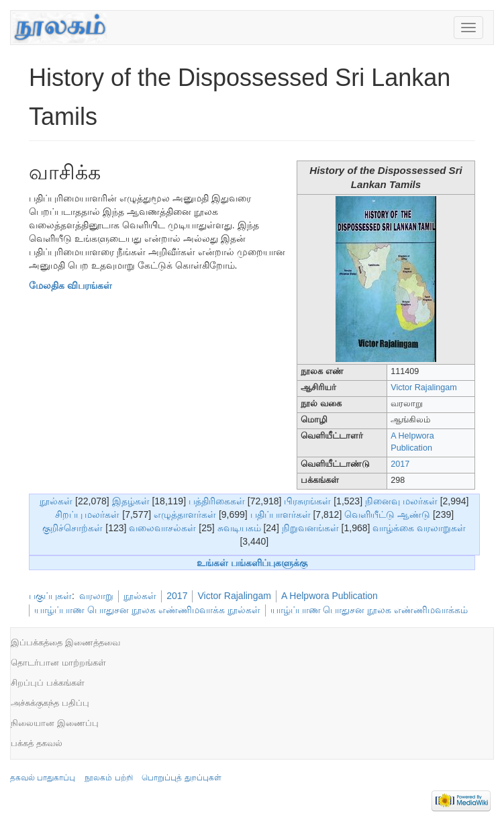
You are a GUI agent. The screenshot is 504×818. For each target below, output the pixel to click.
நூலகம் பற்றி (108, 778)
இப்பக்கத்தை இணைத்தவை (65, 642)
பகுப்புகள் (50, 596)
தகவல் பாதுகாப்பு (43, 778)
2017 (400, 464)
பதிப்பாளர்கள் (281, 514)
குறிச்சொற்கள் (72, 528)
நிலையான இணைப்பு (55, 723)
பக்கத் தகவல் (37, 743)
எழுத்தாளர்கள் (185, 514)
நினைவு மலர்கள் (401, 501)
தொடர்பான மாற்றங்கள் (58, 663)
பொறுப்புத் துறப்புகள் (181, 778)
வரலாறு (96, 596)
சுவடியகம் (239, 528)
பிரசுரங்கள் (307, 501)
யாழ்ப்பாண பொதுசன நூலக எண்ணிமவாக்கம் (369, 610)
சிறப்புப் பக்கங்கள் (48, 683)
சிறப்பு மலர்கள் (88, 514)
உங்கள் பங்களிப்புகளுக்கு (252, 563)
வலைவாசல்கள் (162, 528)
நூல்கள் (56, 501)
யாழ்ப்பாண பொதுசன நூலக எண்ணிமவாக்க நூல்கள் (147, 610)
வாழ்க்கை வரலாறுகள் (419, 528)
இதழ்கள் (131, 501)
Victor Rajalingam (423, 388)
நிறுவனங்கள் (310, 528)
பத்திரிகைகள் (217, 501)
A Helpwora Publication (330, 596)
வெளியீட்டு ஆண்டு (387, 514)
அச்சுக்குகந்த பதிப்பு (50, 703)
